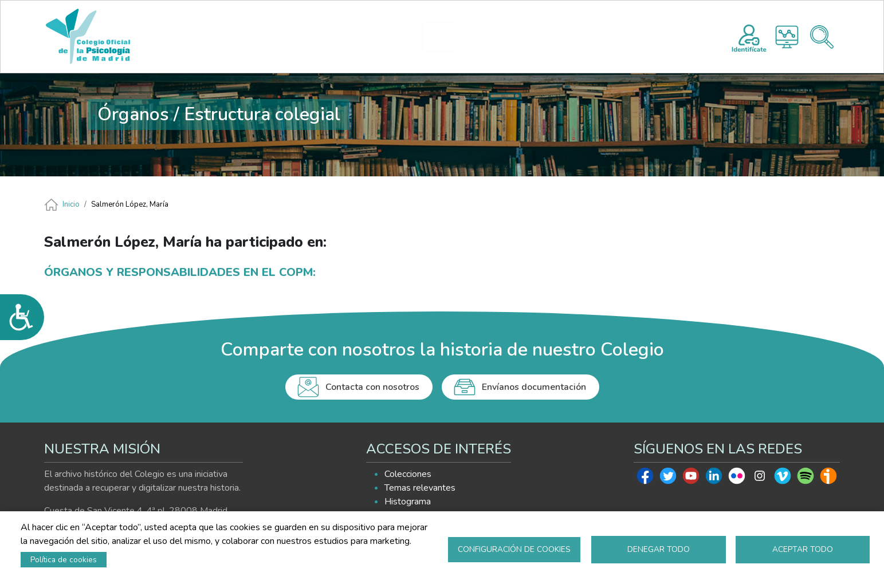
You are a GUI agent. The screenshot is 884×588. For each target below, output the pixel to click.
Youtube (691, 479)
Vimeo (783, 479)
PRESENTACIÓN (345, 37)
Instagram (760, 479)
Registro (749, 37)
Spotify (806, 479)
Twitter (668, 479)
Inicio (71, 204)
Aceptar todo (803, 549)
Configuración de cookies (514, 549)
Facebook (645, 479)
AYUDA (584, 37)
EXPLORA (515, 37)
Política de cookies (64, 560)
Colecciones (408, 474)
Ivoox (828, 479)
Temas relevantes (420, 488)
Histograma (787, 37)
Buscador (822, 37)
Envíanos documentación (534, 387)
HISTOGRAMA (444, 37)
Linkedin (714, 479)
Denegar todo (659, 549)
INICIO (277, 37)
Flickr (737, 479)
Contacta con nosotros (372, 387)
